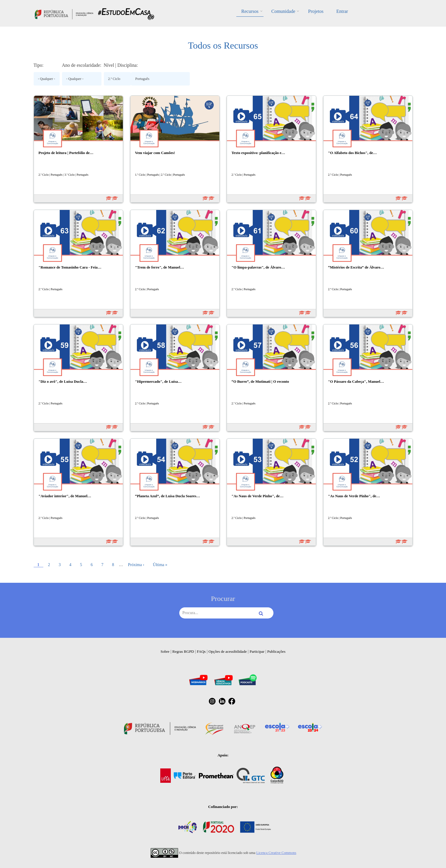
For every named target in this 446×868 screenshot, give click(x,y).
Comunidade (283, 11)
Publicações (276, 651)
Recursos (250, 11)
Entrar (342, 11)
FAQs (201, 651)
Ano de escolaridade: (82, 65)
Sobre (165, 651)
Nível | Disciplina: (121, 65)
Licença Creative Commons (276, 853)
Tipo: (39, 65)
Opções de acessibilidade (228, 651)
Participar (257, 651)
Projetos (316, 11)
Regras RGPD (183, 651)
